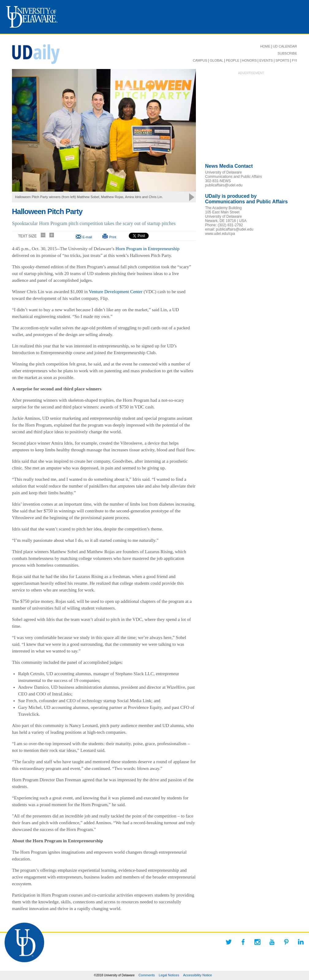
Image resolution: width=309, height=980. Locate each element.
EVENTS (266, 60)
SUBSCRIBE (287, 53)
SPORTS (282, 60)
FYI (294, 60)
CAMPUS (200, 60)
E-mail (87, 237)
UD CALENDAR (285, 46)
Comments (147, 975)
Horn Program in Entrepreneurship (148, 249)
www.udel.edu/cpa (220, 234)
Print (113, 237)
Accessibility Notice (197, 975)
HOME (265, 46)
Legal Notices (169, 975)
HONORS (249, 60)
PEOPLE (233, 60)
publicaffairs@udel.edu (224, 185)
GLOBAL (216, 60)
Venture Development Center (116, 292)
